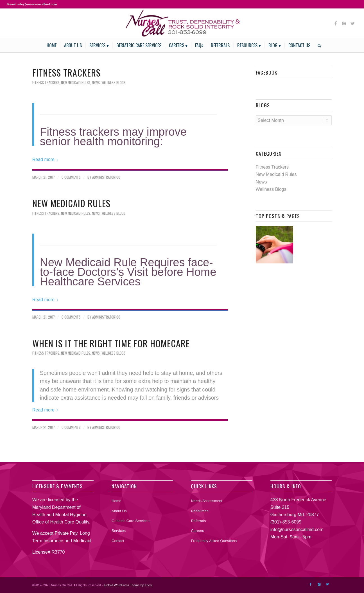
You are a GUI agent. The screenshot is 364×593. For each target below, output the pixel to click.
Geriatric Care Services (130, 521)
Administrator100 (106, 177)
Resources (200, 511)
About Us (119, 511)
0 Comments (71, 177)
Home (117, 501)
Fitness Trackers (66, 72)
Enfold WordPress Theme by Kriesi (128, 585)
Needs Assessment (206, 501)
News (96, 83)
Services (119, 531)
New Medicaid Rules (76, 83)
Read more (46, 159)
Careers (197, 531)
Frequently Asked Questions (214, 541)
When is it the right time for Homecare (111, 343)
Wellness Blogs (114, 83)
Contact (118, 541)
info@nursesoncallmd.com (297, 530)
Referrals (198, 521)
